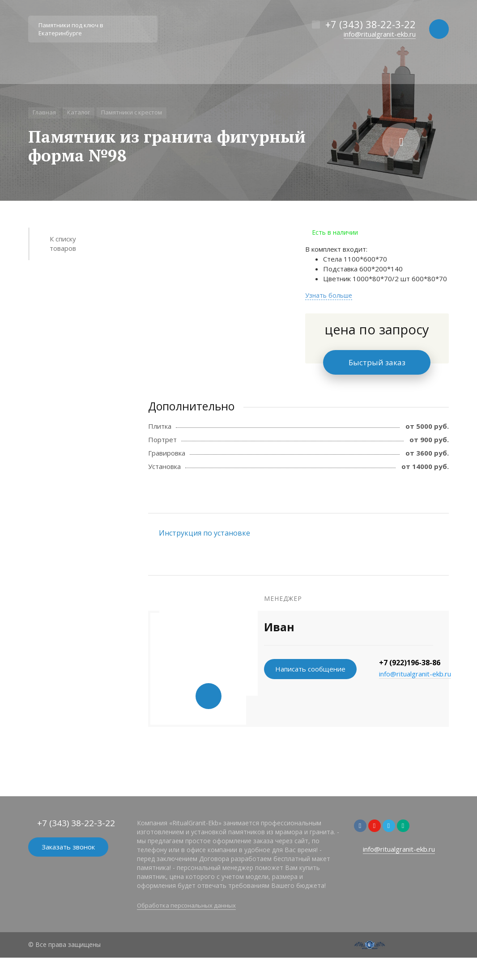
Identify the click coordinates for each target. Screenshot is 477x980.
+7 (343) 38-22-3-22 (371, 24)
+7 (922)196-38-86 (410, 663)
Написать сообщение (310, 669)
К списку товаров (63, 243)
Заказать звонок (68, 847)
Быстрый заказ (377, 362)
